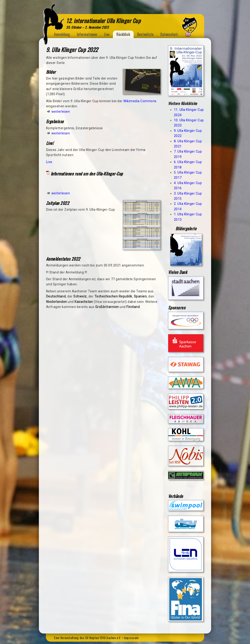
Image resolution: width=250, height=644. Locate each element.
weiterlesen (61, 112)
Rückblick (123, 34)
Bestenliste (145, 34)
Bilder (51, 72)
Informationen (87, 34)
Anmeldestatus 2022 (63, 259)
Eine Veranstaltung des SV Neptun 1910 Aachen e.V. (88, 638)
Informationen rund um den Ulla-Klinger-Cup (87, 174)
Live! (50, 143)
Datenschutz (169, 34)
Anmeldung (62, 34)
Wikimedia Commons (140, 101)
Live (107, 34)
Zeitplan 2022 (58, 203)
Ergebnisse (55, 121)
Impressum (131, 638)
